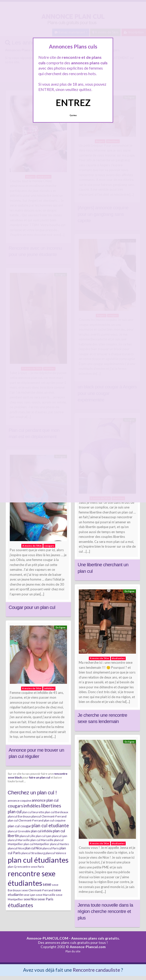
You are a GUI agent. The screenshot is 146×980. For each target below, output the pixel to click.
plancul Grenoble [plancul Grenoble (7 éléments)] (19, 831)
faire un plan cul (40, 777)
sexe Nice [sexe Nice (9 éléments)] (30, 899)
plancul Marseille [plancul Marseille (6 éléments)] (19, 840)
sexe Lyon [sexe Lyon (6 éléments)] (29, 895)
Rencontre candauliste (96, 970)
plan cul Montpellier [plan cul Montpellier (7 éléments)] (36, 844)
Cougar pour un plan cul (32, 607)
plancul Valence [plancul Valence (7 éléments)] (56, 853)
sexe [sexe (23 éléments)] (47, 884)
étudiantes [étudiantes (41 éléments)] (20, 905)
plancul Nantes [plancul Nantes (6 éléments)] (59, 844)
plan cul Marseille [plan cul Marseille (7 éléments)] (42, 840)
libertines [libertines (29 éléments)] (51, 806)
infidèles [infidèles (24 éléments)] (32, 806)
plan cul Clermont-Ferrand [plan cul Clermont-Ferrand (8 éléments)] (26, 820)
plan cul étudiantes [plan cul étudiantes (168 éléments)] (38, 860)
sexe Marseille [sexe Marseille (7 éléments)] (46, 895)
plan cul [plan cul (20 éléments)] (15, 812)
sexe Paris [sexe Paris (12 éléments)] (45, 899)
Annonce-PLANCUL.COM (47, 938)
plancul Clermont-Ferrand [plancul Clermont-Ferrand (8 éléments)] (49, 816)
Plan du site (73, 951)
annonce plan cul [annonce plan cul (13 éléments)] (45, 800)
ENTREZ (73, 102)
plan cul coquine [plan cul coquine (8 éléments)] (55, 820)
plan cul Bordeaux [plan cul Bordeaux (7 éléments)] (56, 812)
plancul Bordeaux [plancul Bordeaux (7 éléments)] (19, 816)
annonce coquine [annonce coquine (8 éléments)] (19, 801)
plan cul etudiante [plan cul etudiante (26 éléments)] (50, 826)
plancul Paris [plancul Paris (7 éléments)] (51, 848)
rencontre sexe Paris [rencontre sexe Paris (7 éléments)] (30, 867)
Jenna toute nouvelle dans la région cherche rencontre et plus (105, 911)
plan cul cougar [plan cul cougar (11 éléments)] (19, 826)
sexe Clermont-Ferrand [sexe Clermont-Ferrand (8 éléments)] (37, 890)
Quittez (73, 115)
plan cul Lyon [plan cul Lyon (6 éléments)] (44, 836)
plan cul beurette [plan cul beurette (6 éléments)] (33, 812)
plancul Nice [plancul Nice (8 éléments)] (16, 848)
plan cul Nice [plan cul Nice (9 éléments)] (33, 848)
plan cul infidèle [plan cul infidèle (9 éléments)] (42, 831)
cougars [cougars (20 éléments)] (15, 806)
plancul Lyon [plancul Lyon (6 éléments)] (60, 836)
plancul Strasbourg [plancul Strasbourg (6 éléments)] (33, 853)
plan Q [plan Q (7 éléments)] (12, 867)
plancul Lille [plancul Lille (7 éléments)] (27, 836)
